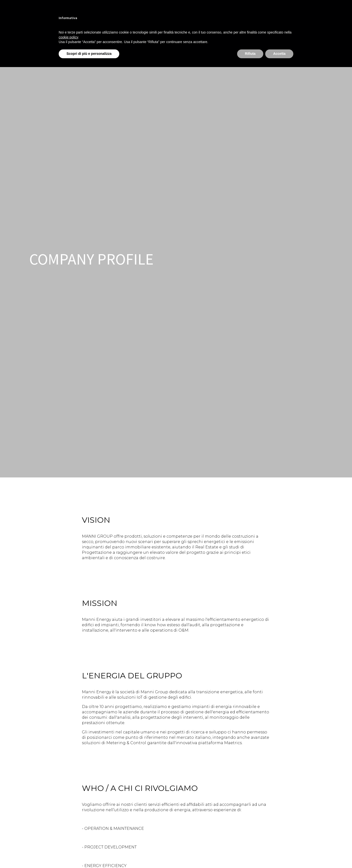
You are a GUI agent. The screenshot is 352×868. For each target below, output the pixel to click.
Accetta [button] (279, 54)
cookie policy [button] (68, 37)
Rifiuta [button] (250, 54)
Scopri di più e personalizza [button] (89, 54)
